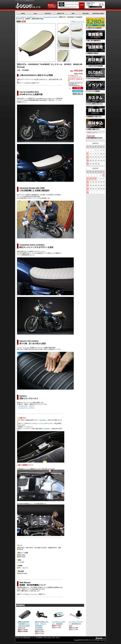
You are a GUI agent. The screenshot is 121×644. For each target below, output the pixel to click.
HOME (18, 638)
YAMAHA (23, 17)
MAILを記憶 (62, 7)
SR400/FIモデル (32, 17)
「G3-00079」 (43, 420)
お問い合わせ (56, 638)
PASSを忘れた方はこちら (71, 7)
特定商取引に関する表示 (44, 638)
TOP (17, 17)
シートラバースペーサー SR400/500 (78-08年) (76, 624)
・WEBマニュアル (92, 132)
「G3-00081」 (46, 429)
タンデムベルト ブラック (26, 406)
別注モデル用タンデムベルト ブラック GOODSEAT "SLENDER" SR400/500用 (42, 626)
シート (40, 17)
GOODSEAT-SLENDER (51, 17)
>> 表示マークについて (77, 22)
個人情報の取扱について (28, 638)
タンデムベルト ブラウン (26, 408)
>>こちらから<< (33, 594)
